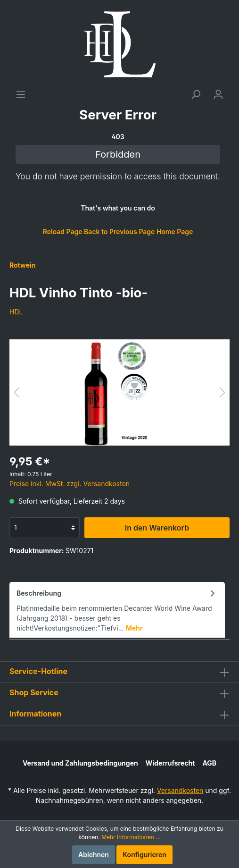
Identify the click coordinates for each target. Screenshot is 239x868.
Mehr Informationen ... (131, 837)
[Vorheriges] (16, 392)
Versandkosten (180, 790)
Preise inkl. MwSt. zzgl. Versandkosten (70, 484)
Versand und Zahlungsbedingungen (80, 763)
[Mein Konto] (218, 94)
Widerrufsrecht (170, 763)
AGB (209, 763)
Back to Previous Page (119, 232)
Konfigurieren (144, 855)
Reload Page (63, 232)
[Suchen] (196, 94)
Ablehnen (94, 855)
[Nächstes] (223, 392)
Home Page (175, 232)
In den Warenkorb (157, 528)
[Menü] (21, 94)
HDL (16, 312)
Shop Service (34, 692)
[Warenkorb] (118, 173)
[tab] (117, 610)
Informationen (35, 714)
